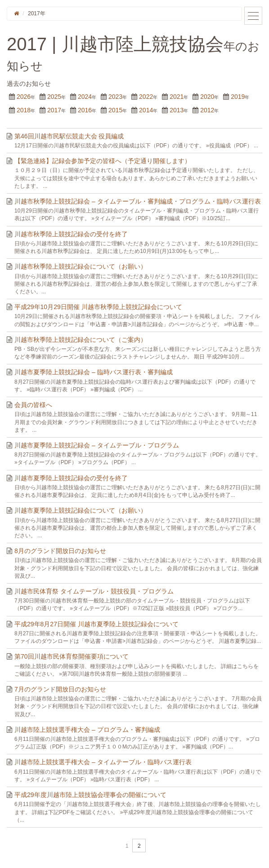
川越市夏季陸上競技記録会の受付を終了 (71, 478)
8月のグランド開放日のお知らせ (60, 551)
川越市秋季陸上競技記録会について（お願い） (81, 266)
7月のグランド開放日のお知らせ (60, 689)
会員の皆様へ (33, 405)
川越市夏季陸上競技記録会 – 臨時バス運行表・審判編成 (94, 372)
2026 (24, 97)
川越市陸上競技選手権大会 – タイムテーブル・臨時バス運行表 (103, 762)
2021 (177, 97)
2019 (238, 97)
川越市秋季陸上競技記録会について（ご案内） (81, 340)
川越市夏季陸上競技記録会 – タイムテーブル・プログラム (97, 445)
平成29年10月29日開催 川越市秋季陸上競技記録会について (98, 307)
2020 (207, 97)
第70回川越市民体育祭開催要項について (72, 656)
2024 (85, 97)
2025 (54, 97)
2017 (54, 110)
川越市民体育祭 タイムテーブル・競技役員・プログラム (94, 591)
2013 (177, 110)
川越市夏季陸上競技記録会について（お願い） (81, 510)
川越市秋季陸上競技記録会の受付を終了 (71, 234)
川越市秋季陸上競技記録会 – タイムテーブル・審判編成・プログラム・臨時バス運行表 (138, 201)
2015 (115, 110)
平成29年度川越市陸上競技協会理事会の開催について (90, 795)
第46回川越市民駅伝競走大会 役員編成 (69, 136)
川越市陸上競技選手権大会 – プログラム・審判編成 (87, 730)
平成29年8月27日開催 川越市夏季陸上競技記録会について (96, 624)
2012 (207, 110)
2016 (85, 110)
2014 (146, 110)
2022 (146, 97)
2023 (115, 97)
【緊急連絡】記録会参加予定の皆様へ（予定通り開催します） (103, 161)
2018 (24, 110)
